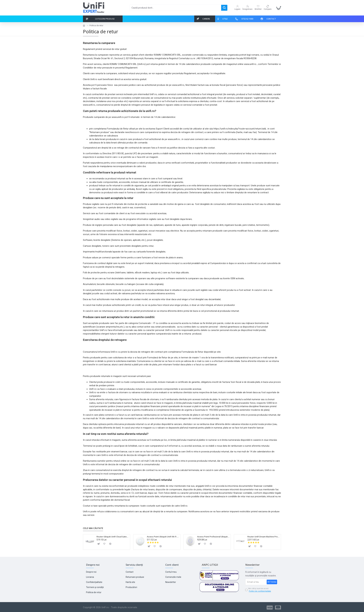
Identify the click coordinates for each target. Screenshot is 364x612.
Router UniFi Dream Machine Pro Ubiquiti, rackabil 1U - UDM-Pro (264, 537)
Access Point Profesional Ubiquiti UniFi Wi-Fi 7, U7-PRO (213, 537)
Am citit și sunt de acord (258, 590)
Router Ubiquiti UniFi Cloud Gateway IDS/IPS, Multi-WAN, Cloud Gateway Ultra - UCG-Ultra (113, 537)
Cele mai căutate (93, 528)
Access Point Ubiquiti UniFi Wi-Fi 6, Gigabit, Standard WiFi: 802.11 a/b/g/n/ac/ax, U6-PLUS (163, 537)
